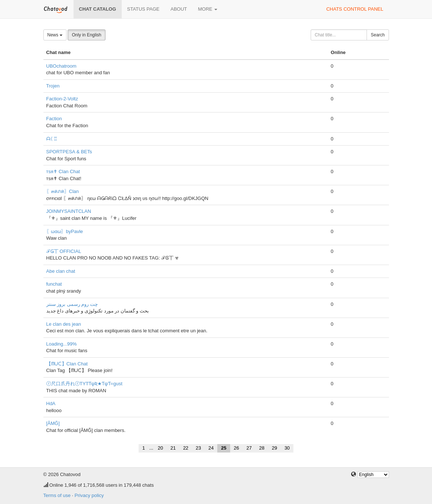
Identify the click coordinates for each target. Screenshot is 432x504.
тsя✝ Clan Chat (63, 171)
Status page (143, 9)
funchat (54, 284)
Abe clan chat (61, 271)
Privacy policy (89, 495)
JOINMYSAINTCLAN (69, 211)
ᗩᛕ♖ (52, 139)
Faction (54, 119)
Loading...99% (62, 344)
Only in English (86, 35)
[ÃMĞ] (53, 423)
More (208, 9)
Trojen (53, 86)
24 (211, 448)
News (55, 35)
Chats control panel (355, 9)
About (179, 9)
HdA (51, 403)
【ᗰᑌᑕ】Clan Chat (67, 364)
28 (262, 448)
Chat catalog (98, 9)
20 (160, 448)
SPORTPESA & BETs (69, 152)
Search (378, 35)
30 (287, 448)
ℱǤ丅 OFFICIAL (64, 251)
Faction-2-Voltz (62, 99)
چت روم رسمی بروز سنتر (72, 304)
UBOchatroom (61, 66)
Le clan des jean (64, 324)
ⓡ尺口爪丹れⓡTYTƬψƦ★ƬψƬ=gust (84, 384)
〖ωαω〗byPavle (65, 231)
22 (186, 448)
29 (274, 448)
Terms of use (57, 495)
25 (224, 448)
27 (249, 448)
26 (236, 448)
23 (198, 448)
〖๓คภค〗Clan (63, 191)
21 (173, 448)
